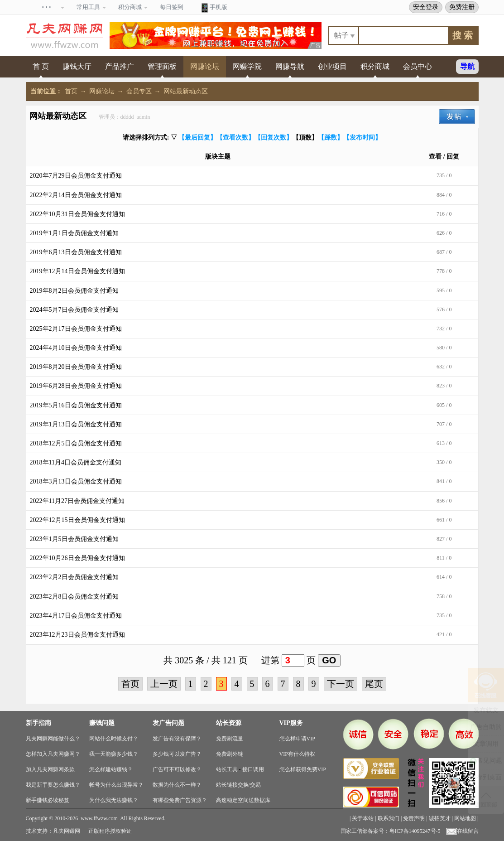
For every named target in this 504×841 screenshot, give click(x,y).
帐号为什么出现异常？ (116, 785)
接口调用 (253, 769)
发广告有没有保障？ (177, 739)
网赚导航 (290, 66)
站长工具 (227, 769)
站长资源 (229, 723)
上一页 (164, 684)
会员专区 (139, 91)
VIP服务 (291, 723)
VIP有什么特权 (297, 754)
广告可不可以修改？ (177, 769)
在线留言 (462, 831)
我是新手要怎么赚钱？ (53, 785)
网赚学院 (247, 66)
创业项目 (332, 66)
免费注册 (462, 7)
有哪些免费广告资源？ (180, 800)
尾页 (374, 684)
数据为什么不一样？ (177, 785)
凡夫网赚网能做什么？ (53, 739)
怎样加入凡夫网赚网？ (53, 754)
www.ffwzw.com (99, 818)
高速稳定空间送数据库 (243, 800)
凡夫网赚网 (67, 831)
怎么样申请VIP (297, 739)
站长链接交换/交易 (238, 785)
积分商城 (375, 66)
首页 (71, 91)
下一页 (341, 684)
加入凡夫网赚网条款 (50, 769)
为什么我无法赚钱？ (114, 800)
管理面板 (162, 66)
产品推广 (120, 66)
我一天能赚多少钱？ (114, 754)
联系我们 (389, 818)
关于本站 (363, 818)
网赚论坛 (205, 66)
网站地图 (465, 818)
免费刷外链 (230, 754)
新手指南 (38, 723)
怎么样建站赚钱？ (111, 769)
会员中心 (418, 66)
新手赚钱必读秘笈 (48, 800)
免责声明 (414, 818)
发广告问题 (168, 723)
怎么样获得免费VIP (303, 769)
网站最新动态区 (186, 91)
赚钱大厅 (77, 66)
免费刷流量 (230, 739)
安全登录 (426, 7)
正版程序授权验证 (110, 831)
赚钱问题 (102, 723)
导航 (467, 66)
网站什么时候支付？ (114, 739)
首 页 (41, 66)
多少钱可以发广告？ (177, 754)
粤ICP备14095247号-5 (415, 831)
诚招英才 (440, 818)
